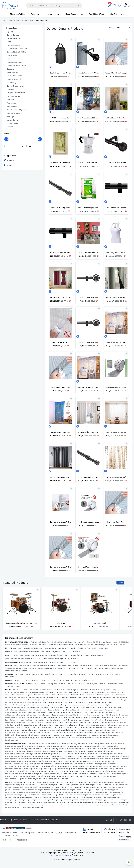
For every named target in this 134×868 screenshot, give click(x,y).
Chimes (10, 59)
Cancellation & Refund (45, 833)
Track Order (59, 833)
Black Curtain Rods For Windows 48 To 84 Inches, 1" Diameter (88, 73)
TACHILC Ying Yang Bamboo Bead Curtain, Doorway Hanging (88, 252)
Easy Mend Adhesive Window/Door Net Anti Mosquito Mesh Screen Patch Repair (88, 567)
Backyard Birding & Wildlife (16, 52)
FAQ (10, 820)
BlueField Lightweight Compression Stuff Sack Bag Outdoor (61, 73)
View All (120, 583)
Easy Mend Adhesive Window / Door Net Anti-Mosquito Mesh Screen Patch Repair (61, 567)
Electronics (36, 14)
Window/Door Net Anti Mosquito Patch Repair (116, 73)
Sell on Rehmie (70, 833)
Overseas (11, 161)
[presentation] (128, 609)
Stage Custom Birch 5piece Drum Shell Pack (22, 623)
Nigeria (10, 165)
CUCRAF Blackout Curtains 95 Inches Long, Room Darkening (61, 477)
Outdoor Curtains (13, 35)
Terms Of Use (18, 833)
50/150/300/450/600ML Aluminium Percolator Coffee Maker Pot (88, 163)
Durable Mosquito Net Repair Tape (116, 387)
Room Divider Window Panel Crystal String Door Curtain (116, 342)
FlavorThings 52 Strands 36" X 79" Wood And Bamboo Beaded (116, 477)
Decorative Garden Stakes (16, 66)
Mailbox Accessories (14, 76)
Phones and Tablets (18, 14)
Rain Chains (11, 100)
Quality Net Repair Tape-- (116, 522)
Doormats (10, 69)
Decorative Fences (14, 38)
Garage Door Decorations (16, 93)
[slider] (6, 139)
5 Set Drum (61, 623)
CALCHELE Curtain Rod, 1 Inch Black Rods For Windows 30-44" (88, 297)
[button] (123, 27)
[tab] (22, 156)
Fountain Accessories (15, 79)
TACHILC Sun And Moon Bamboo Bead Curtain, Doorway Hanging (61, 118)
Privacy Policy (30, 833)
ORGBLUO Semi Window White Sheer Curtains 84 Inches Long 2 (116, 432)
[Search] (54, 6)
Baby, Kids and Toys (97, 14)
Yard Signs (11, 117)
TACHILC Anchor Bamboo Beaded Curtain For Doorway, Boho (61, 432)
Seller (125, 830)
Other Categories (117, 14)
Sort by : (112, 27)
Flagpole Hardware (14, 45)
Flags (9, 42)
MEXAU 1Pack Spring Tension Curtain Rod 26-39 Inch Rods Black (61, 208)
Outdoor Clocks (12, 123)
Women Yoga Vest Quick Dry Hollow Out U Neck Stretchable (116, 252)
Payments (23, 820)
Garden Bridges (12, 72)
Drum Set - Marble (100, 623)
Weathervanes (12, 106)
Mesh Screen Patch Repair (61, 387)
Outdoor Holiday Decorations (17, 48)
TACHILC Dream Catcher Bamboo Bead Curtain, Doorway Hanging (116, 118)
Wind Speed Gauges (14, 113)
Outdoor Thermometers (15, 86)
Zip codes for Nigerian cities (39, 820)
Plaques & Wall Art (13, 96)
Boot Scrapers (12, 55)
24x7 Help (15, 835)
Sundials (10, 127)
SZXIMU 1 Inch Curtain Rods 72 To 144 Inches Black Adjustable (116, 163)
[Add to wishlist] (38, 590)
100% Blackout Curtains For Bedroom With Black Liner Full (116, 297)
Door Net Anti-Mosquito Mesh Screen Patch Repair (88, 522)
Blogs (16, 820)
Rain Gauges (11, 103)
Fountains (11, 89)
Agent (125, 838)
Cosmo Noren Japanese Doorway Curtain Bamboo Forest (61, 163)
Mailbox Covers (12, 120)
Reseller (7, 835)
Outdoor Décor (12, 28)
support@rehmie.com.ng (62, 855)
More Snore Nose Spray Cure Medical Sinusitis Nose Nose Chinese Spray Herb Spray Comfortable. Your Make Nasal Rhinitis (88, 208)
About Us (3, 820)
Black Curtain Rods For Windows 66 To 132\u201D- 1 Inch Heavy (116, 208)
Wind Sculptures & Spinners (17, 110)
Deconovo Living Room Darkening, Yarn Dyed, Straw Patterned (88, 432)
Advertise (110, 830)
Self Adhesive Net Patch (61, 342)
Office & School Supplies (75, 14)
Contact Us (55, 820)
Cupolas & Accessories (15, 62)
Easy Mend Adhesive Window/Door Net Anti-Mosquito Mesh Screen (61, 522)
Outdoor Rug (11, 83)
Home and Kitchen (53, 14)
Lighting (10, 32)
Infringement (6, 833)
